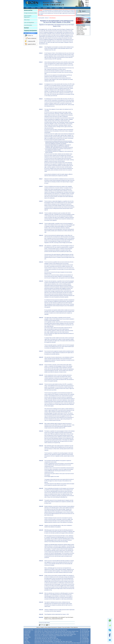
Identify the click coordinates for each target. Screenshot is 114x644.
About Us (33, 8)
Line (110, 625)
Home (27, 8)
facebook (110, 635)
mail (110, 640)
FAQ (46, 627)
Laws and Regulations (29, 22)
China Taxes (27, 20)
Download (45, 8)
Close (49, 625)
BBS (63, 8)
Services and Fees (28, 10)
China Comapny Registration (28, 16)
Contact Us (57, 8)
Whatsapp (110, 620)
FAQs (51, 8)
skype (110, 630)
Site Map (49, 627)
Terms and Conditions (66, 627)
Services (39, 8)
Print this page (43, 625)
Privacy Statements (74, 627)
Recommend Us (54, 627)
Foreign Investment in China (30, 13)
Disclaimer (60, 627)
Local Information (28, 25)
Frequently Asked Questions (31, 31)
